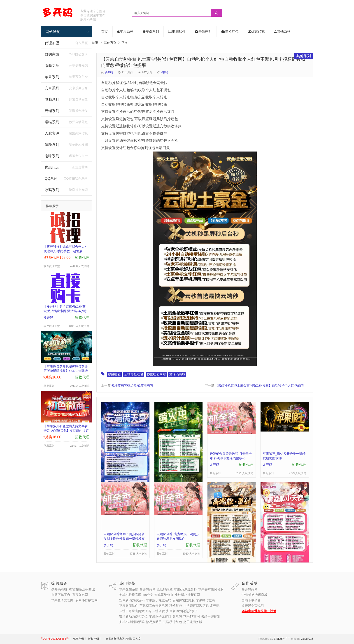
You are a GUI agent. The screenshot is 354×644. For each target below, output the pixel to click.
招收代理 (82, 258)
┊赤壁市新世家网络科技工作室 (122, 639)
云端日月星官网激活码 (135, 611)
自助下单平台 (61, 595)
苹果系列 (52, 77)
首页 (105, 31)
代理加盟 (52, 43)
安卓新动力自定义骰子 (182, 611)
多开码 (109, 72)
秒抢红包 (114, 374)
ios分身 (148, 595)
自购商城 (52, 54)
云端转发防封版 (184, 600)
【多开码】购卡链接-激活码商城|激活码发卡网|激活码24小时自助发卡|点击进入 (65, 311)
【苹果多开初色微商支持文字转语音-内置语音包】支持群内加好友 (66, 431)
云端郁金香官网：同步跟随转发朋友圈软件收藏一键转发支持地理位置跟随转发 (124, 539)
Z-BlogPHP (281, 639)
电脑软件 (177, 31)
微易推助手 (154, 622)
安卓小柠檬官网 (86, 600)
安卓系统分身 (164, 595)
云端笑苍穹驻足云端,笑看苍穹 (132, 385)
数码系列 (52, 190)
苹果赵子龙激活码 (158, 600)
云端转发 (158, 611)
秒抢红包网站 (156, 374)
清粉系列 (52, 145)
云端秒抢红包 (134, 374)
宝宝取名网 (80, 595)
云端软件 (203, 31)
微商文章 (52, 66)
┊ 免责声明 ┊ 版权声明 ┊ (86, 639)
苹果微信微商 (205, 600)
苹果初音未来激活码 (154, 606)
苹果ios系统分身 (185, 589)
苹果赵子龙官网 (62, 600)
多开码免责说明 (253, 606)
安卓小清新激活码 (132, 622)
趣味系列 (52, 156)
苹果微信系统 (129, 589)
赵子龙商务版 (193, 622)
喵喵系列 (52, 122)
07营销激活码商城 (82, 589)
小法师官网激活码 (196, 606)
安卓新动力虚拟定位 (133, 616)
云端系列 (52, 111)
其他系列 (282, 31)
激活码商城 (177, 374)
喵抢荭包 (230, 31)
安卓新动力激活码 (132, 600)
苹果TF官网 (192, 616)
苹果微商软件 (129, 606)
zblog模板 (307, 639)
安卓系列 (52, 88)
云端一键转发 (211, 616)
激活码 (177, 616)
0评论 (165, 72)
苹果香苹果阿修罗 (211, 589)
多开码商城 (59, 589)
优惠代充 (52, 167)
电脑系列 (52, 99)
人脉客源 (52, 133)
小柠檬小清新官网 (187, 595)
